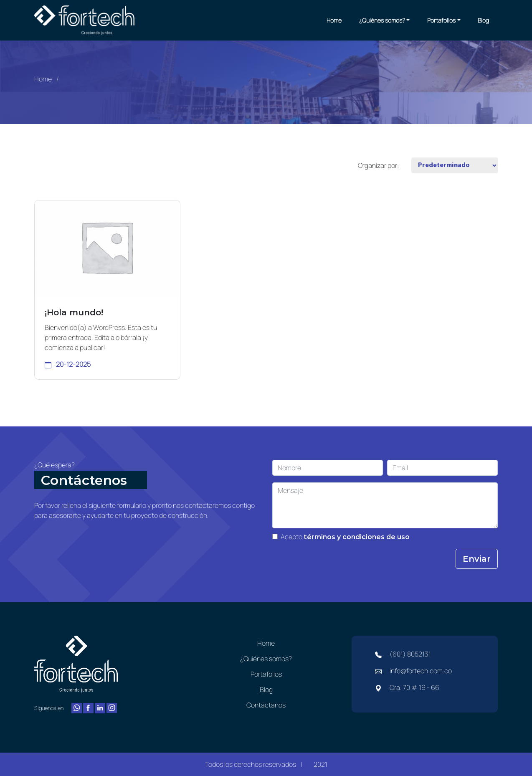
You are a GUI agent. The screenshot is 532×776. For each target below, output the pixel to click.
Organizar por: (378, 165)
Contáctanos (266, 705)
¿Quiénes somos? (382, 20)
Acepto (346, 537)
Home (334, 20)
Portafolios (441, 20)
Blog (483, 20)
